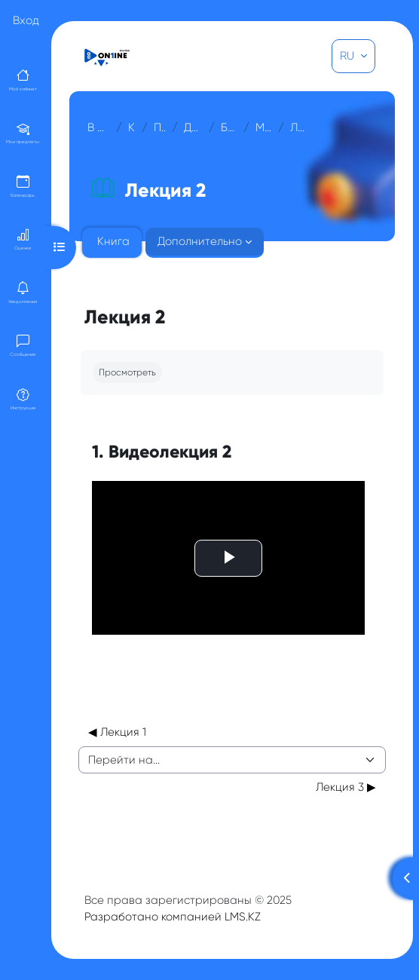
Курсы (132, 127)
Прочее (159, 127)
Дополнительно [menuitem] (200, 241)
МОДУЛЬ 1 (263, 127)
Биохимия (229, 127)
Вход (26, 20)
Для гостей (193, 127)
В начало (99, 127)
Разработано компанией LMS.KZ (173, 917)
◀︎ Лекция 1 (117, 732)
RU (349, 56)
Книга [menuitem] (113, 241)
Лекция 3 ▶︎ (346, 787)
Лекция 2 (297, 127)
